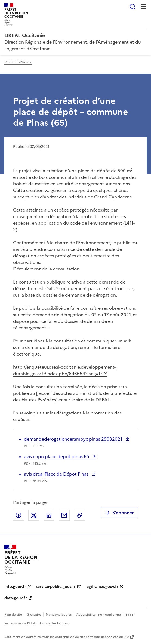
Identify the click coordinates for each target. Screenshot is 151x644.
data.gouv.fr (16, 598)
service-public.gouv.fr (56, 587)
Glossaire (34, 615)
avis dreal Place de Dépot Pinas (57, 474)
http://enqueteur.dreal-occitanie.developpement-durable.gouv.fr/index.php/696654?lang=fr (64, 370)
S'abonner (119, 513)
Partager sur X (34, 515)
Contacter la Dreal (55, 623)
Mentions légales (59, 615)
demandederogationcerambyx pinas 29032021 (74, 439)
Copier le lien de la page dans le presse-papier (79, 515)
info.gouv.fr (15, 587)
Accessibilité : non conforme (98, 615)
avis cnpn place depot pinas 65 (57, 456)
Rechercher (132, 7)
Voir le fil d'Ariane (18, 62)
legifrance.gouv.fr (102, 587)
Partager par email (64, 515)
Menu (143, 7)
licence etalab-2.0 (115, 637)
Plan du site (13, 615)
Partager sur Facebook (19, 515)
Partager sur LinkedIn (49, 515)
